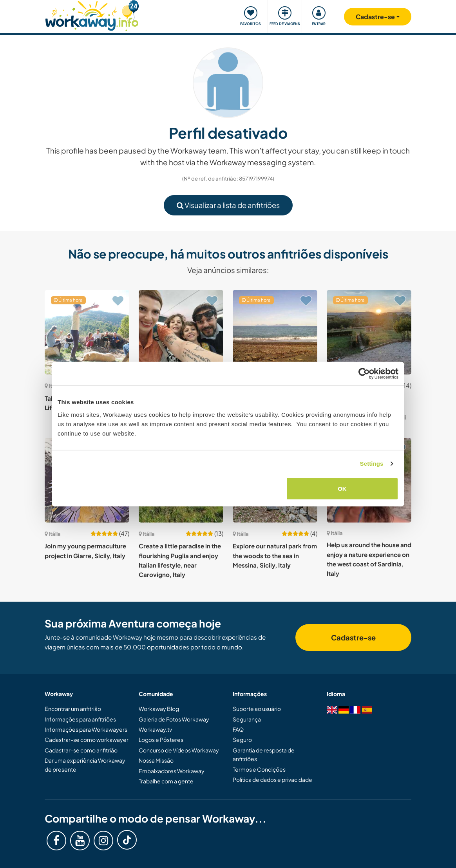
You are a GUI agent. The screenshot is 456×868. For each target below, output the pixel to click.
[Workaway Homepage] (92, 15)
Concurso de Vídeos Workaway (179, 750)
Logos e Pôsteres (161, 740)
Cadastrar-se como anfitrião (81, 750)
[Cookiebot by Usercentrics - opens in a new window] (364, 374)
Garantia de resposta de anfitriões (264, 754)
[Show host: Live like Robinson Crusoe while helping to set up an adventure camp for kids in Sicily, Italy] (275, 332)
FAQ (238, 729)
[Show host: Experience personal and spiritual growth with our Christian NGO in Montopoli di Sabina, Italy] (369, 332)
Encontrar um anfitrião (73, 709)
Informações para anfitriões (80, 719)
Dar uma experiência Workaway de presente (85, 765)
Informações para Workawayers (86, 729)
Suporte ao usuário (257, 709)
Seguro (242, 740)
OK (342, 488)
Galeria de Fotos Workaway (174, 719)
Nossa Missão (156, 760)
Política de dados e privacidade (272, 779)
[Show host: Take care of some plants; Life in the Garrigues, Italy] (87, 332)
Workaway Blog (159, 709)
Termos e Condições (259, 769)
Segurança (247, 719)
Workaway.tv (155, 729)
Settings (372, 464)
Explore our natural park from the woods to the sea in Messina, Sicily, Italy (275, 555)
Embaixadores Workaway (172, 771)
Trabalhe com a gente (166, 781)
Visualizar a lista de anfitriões (228, 205)
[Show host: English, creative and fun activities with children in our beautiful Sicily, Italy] (181, 332)
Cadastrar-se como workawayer (87, 740)
